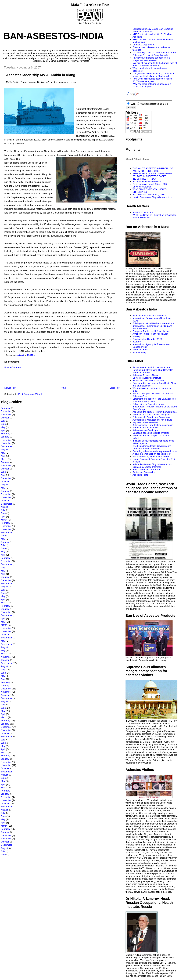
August (4, 449)
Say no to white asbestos (145, 422)
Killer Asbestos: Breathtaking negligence (153, 425)
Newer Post (10, 388)
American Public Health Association (150, 334)
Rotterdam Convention (144, 472)
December (6, 411)
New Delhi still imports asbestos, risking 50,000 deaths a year (152, 80)
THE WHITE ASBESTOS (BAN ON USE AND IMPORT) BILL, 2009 (153, 170)
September (6, 446)
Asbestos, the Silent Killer (145, 428)
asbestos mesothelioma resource (149, 315)
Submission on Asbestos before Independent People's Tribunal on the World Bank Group (155, 407)
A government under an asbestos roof (151, 454)
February (5, 408)
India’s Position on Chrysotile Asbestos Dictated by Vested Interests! (152, 466)
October (5, 418)
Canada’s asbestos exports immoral (151, 433)
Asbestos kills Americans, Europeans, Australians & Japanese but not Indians (152, 418)
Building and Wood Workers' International (153, 323)
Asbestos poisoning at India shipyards (152, 415)
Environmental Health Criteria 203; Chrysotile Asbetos (150, 185)
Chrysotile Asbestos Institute (147, 378)
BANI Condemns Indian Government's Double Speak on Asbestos (152, 447)
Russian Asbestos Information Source (151, 367)
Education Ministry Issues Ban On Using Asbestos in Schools (153, 30)
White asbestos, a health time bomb (151, 456)
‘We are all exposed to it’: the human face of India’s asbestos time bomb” (155, 64)
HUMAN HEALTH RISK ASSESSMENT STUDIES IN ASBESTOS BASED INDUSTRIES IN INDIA (152, 176)
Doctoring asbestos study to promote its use (155, 451)
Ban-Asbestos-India (54, 36)
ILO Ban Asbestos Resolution (147, 181)
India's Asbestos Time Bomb (147, 470)
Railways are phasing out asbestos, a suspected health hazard (151, 59)
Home (63, 388)
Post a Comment (13, 367)
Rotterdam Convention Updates (148, 380)
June (3, 424)
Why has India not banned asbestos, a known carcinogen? (152, 85)
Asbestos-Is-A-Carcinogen (146, 430)
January (5, 437)
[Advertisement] (42, 378)
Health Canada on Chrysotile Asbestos (152, 197)
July (3, 421)
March (4, 459)
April (3, 430)
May (3, 427)
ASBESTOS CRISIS (143, 212)
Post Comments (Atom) (30, 394)
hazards (137, 342)
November (6, 415)
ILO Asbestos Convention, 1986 (148, 195)
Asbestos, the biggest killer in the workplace (155, 412)
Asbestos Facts (140, 475)
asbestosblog (139, 352)
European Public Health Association (151, 331)
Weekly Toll (138, 336)
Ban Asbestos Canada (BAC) (147, 339)
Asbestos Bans (140, 350)
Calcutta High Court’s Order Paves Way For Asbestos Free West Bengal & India (154, 54)
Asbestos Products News (145, 375)
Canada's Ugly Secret (143, 45)
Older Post (115, 388)
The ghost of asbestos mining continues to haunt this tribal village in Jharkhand (154, 75)
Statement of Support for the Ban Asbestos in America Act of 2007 (154, 400)
